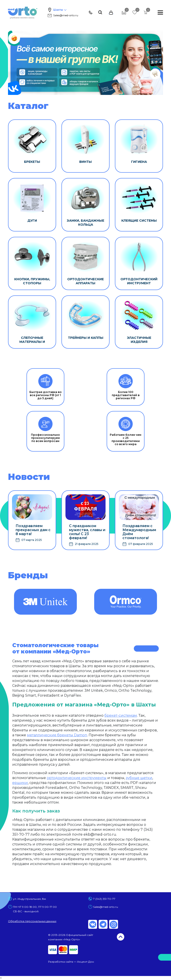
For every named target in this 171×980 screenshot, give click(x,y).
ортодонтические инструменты (77, 778)
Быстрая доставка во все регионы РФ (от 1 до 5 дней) (46, 387)
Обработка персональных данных (32, 921)
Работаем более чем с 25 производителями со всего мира (126, 431)
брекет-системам (121, 715)
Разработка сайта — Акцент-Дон (71, 962)
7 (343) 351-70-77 (104, 899)
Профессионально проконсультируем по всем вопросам (45, 430)
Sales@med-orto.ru (63, 15)
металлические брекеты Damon (57, 735)
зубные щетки (139, 778)
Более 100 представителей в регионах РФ (126, 387)
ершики (20, 783)
